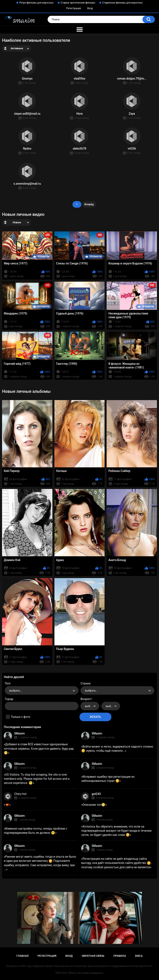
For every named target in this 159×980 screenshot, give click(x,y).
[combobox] (42, 690)
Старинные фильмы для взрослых (122, 3)
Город (9, 699)
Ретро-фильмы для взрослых (36, 3)
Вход (90, 8)
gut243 (96, 794)
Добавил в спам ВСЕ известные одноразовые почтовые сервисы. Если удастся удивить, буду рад (39, 748)
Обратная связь (93, 956)
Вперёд (89, 204)
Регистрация (74, 8)
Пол (7, 683)
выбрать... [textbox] (16, 691)
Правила (120, 956)
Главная (22, 956)
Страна (85, 683)
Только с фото (20, 717)
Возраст (86, 699)
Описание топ (94, 805)
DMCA (139, 956)
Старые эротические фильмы (78, 3)
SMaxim (19, 733)
